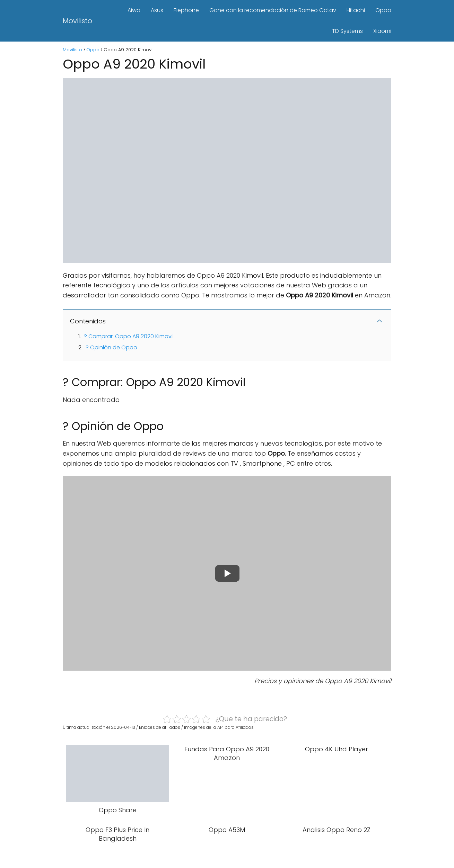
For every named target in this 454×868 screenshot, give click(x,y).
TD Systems (347, 31)
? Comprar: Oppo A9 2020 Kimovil (129, 336)
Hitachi (356, 10)
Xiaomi (382, 31)
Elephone (186, 10)
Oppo (383, 10)
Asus (157, 10)
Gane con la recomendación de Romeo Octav (273, 10)
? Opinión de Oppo (111, 347)
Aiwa (134, 10)
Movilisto (77, 21)
